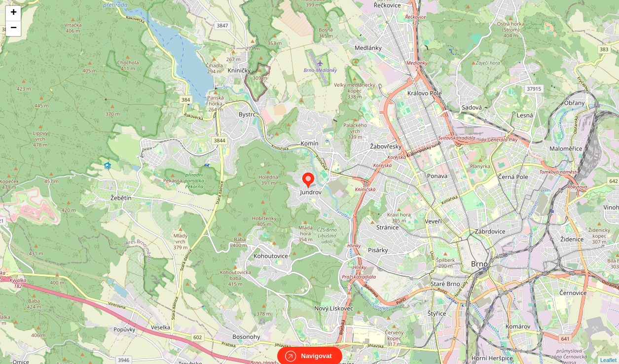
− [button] (14, 29)
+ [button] (14, 13)
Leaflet (608, 351)
